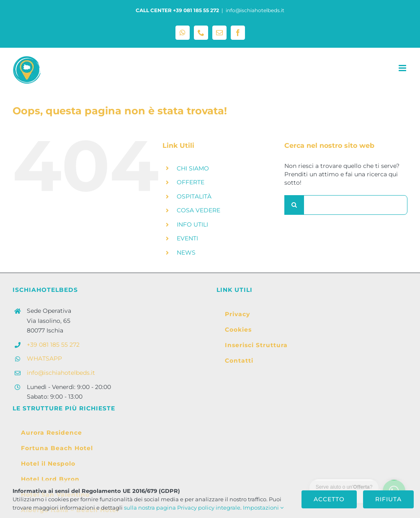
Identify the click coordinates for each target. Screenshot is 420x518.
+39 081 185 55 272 (53, 345)
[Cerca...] (346, 205)
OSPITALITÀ (194, 196)
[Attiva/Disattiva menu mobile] (403, 68)
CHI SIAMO (193, 168)
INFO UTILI (192, 224)
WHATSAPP (44, 358)
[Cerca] (294, 205)
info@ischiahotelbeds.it (255, 10)
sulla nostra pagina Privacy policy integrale (182, 508)
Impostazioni (263, 508)
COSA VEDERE (198, 210)
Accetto (329, 499)
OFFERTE (191, 182)
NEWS (186, 253)
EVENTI (187, 238)
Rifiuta (388, 499)
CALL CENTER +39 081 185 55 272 (177, 10)
